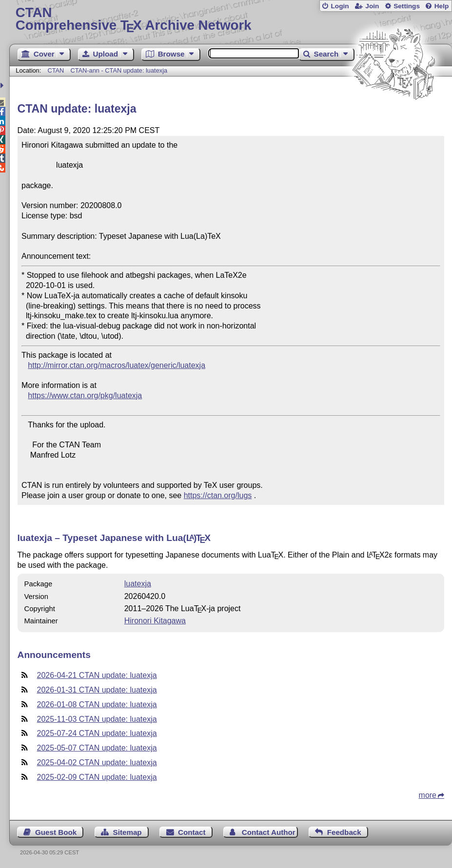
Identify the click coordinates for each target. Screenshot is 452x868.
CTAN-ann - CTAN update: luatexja (119, 70)
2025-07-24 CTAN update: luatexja (97, 733)
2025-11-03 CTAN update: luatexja (97, 719)
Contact (192, 832)
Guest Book (56, 832)
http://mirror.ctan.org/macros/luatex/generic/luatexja (117, 365)
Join (372, 6)
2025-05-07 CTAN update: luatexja (97, 748)
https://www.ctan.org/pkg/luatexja (85, 395)
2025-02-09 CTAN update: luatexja (97, 777)
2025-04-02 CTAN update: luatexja (97, 762)
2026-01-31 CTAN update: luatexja (97, 690)
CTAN (56, 70)
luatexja (138, 584)
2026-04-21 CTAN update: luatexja (97, 675)
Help (442, 6)
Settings (407, 6)
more (428, 795)
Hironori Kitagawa (155, 621)
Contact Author (269, 832)
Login (340, 6)
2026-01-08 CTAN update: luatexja (97, 704)
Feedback (344, 832)
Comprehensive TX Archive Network (231, 19)
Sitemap (128, 832)
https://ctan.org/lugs (218, 495)
